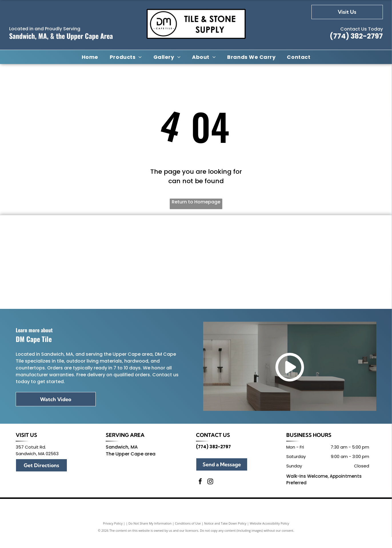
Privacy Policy (113, 534)
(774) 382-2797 (356, 36)
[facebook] (200, 493)
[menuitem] (90, 57)
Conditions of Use (188, 534)
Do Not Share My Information (150, 534)
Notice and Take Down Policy (225, 534)
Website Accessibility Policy (269, 534)
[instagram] (210, 493)
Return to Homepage (196, 202)
